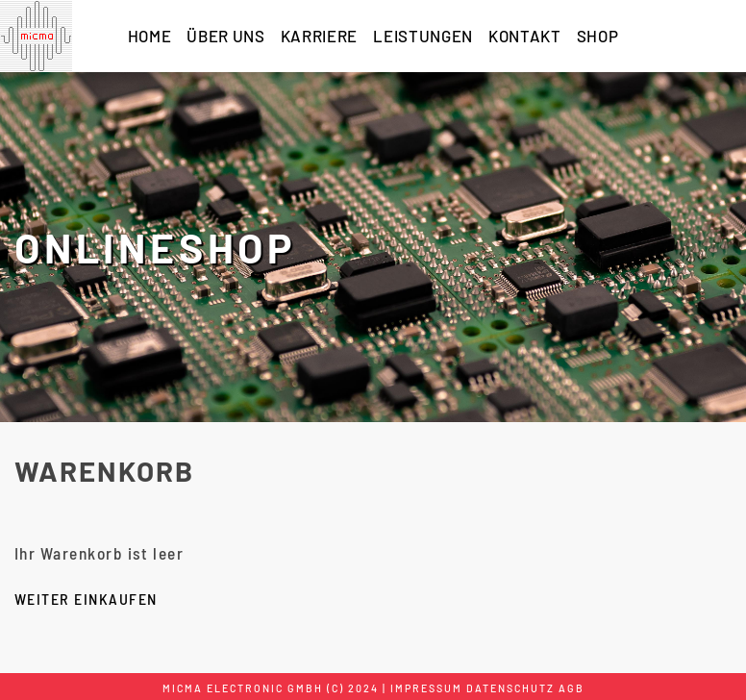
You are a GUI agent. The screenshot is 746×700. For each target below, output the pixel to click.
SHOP (598, 36)
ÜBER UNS (225, 36)
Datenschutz (510, 688)
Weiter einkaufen (86, 599)
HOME (150, 36)
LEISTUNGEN (423, 36)
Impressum (426, 688)
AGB (572, 688)
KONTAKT (525, 36)
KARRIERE (319, 36)
